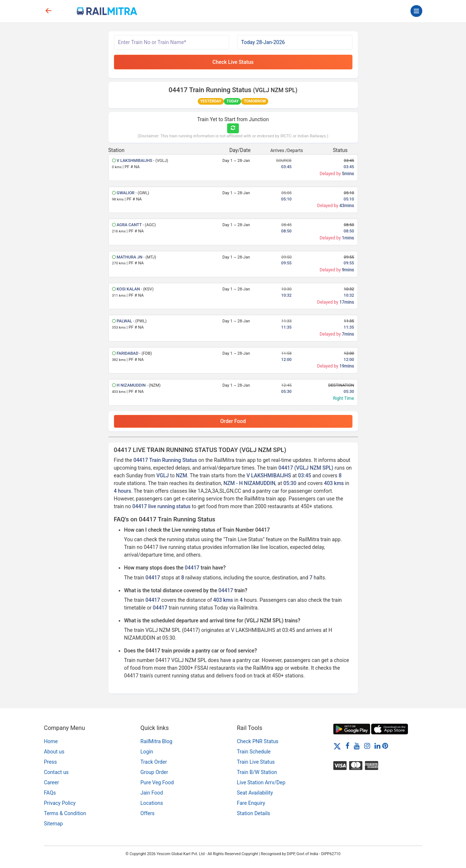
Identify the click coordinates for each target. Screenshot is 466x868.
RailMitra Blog (156, 741)
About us (54, 752)
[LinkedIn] (377, 746)
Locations (152, 803)
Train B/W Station (257, 772)
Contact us (56, 772)
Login (147, 752)
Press (51, 762)
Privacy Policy (60, 803)
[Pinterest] (385, 746)
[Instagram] (367, 746)
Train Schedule (254, 752)
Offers (148, 813)
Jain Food (152, 793)
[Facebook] (347, 746)
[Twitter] (337, 746)
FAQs (50, 793)
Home (51, 741)
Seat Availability (255, 793)
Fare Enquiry (251, 803)
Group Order (154, 772)
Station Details (254, 813)
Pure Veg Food (157, 782)
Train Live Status (256, 762)
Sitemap (53, 824)
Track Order (154, 762)
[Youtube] (357, 746)
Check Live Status (233, 62)
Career (52, 782)
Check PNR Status (258, 741)
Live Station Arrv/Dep (261, 782)
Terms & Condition (65, 813)
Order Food (233, 421)
